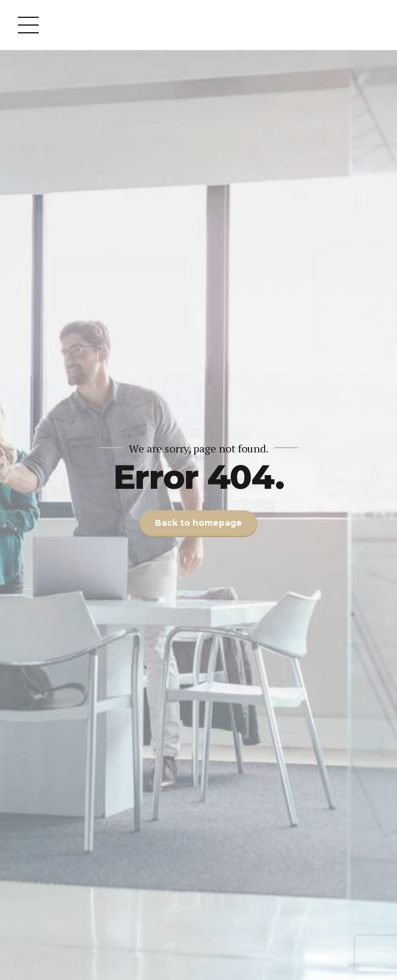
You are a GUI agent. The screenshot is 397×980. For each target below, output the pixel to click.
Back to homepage (199, 523)
